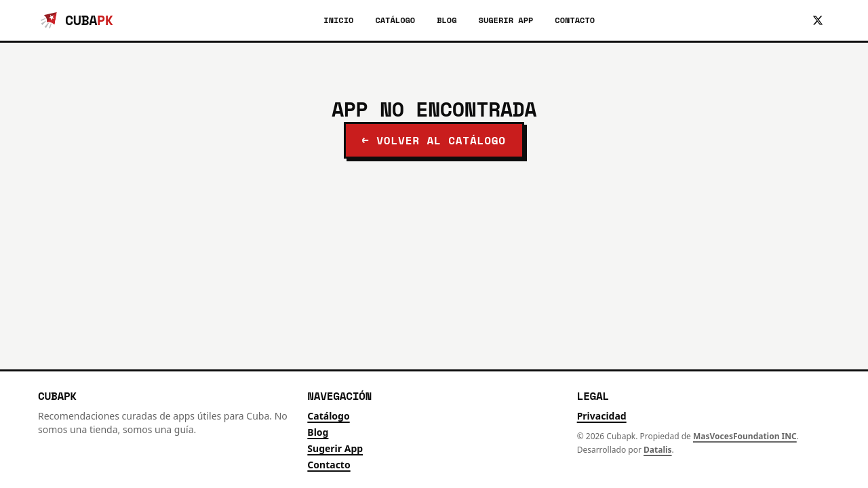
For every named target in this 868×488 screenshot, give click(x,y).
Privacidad (602, 416)
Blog (447, 20)
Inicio (338, 20)
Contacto (575, 20)
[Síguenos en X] (818, 20)
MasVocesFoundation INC (745, 436)
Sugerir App (506, 20)
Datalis (658, 450)
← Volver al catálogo (434, 140)
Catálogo (395, 20)
